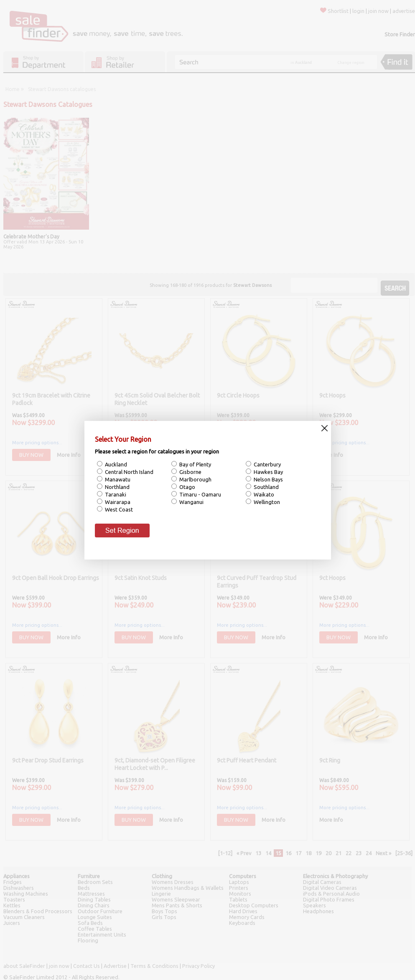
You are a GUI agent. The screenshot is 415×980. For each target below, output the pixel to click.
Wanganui (191, 502)
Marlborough (195, 479)
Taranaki (115, 494)
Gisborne (190, 472)
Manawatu (117, 479)
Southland (266, 487)
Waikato (263, 494)
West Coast (118, 509)
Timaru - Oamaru (200, 494)
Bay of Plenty (195, 464)
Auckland (115, 464)
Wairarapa (117, 502)
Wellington (266, 502)
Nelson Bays (268, 479)
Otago (187, 487)
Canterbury (267, 464)
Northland (117, 487)
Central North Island (129, 472)
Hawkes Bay (268, 472)
